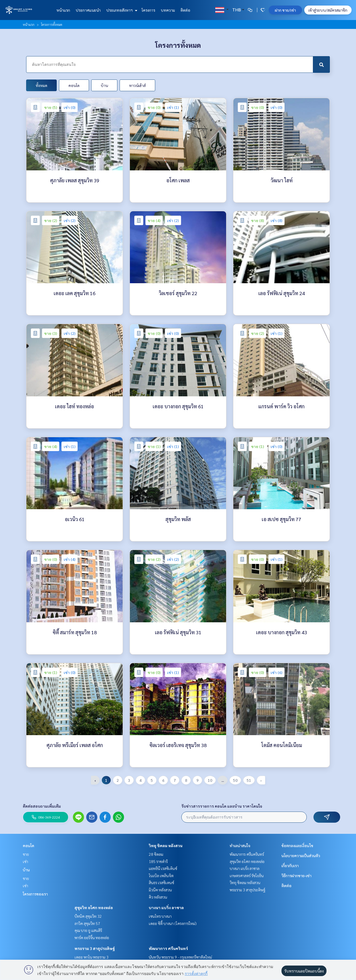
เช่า (25, 861)
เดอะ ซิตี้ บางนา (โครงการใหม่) (173, 923)
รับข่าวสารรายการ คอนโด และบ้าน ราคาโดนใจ (222, 806)
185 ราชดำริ (158, 861)
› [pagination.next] (261, 780)
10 (210, 780)
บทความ (168, 10)
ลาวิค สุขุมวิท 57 (87, 923)
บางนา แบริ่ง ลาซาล (166, 907)
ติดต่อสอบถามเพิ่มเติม (42, 806)
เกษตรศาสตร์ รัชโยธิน (247, 875)
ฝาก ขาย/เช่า (285, 10)
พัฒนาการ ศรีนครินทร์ (168, 948)
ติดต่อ (185, 10)
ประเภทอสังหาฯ (121, 10)
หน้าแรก (63, 10)
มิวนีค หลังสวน (160, 890)
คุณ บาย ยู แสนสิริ (88, 930)
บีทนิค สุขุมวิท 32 (88, 916)
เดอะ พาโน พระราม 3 (92, 957)
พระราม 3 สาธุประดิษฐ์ (95, 948)
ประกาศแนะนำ (88, 10)
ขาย (26, 854)
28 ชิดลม (156, 854)
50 (235, 780)
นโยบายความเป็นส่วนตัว (301, 855)
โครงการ (148, 10)
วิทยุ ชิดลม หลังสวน (166, 845)
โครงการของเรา (35, 894)
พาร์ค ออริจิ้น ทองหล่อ (92, 937)
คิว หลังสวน (158, 897)
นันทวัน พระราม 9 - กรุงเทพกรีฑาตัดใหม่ (180, 957)
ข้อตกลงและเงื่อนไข (297, 845)
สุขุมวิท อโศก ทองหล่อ (94, 907)
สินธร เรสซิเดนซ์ (161, 882)
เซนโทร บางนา (160, 916)
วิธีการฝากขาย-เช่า (296, 875)
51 (249, 780)
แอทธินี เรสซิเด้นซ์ (163, 868)
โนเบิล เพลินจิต (161, 875)
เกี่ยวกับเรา (290, 865)
